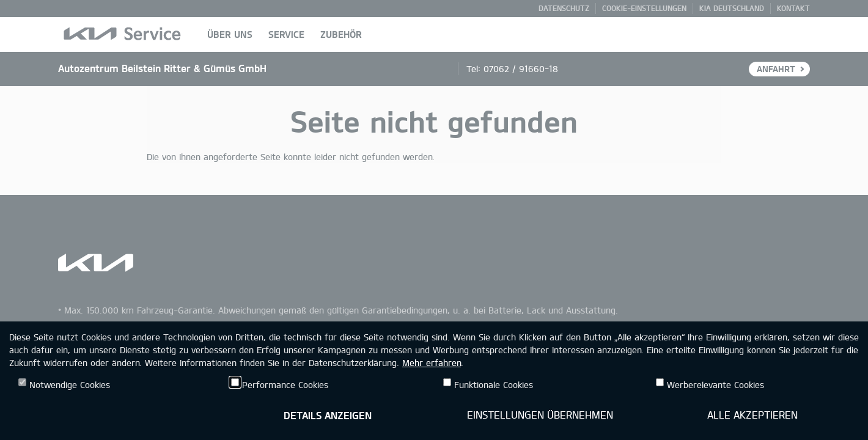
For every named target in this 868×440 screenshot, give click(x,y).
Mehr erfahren (432, 363)
